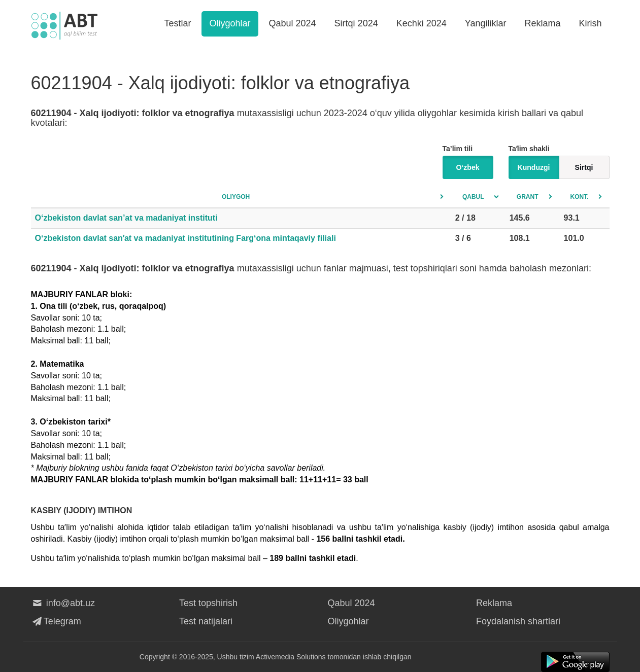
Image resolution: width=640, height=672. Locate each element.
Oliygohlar (230, 23)
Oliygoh (236, 197)
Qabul (473, 197)
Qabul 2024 (293, 23)
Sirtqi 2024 (356, 23)
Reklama (542, 23)
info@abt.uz (63, 603)
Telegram (56, 621)
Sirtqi (584, 167)
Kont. (580, 197)
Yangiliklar (486, 23)
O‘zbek (468, 167)
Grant (528, 197)
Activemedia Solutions (291, 657)
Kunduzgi (534, 167)
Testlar (177, 23)
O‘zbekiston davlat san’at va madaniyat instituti (126, 218)
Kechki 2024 (422, 23)
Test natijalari (206, 621)
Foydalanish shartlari (518, 621)
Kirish (590, 23)
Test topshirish (208, 603)
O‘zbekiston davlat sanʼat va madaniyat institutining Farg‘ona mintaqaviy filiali (186, 238)
